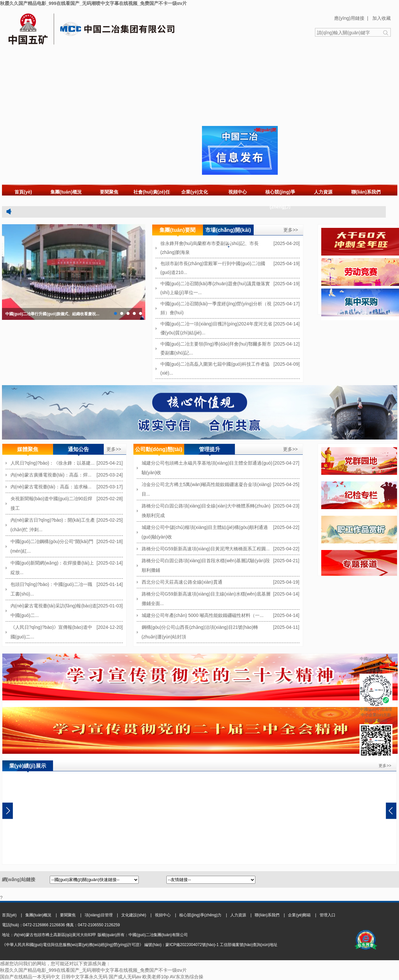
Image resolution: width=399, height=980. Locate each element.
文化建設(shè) (134, 915)
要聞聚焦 (109, 192)
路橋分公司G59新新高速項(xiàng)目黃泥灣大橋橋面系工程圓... (206, 549)
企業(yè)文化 (195, 192)
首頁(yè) (23, 192)
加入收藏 (382, 18)
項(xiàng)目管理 (99, 915)
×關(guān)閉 (265, 130)
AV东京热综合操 (186, 977)
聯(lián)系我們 (366, 192)
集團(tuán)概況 (66, 192)
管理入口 (328, 915)
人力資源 (323, 192)
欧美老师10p (155, 977)
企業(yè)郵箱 (299, 915)
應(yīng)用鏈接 (349, 18)
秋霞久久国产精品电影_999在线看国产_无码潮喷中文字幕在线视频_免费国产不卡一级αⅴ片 (93, 3)
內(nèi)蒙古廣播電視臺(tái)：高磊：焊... (51, 475)
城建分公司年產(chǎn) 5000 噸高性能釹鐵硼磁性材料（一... (203, 615)
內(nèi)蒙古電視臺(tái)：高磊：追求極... (51, 487)
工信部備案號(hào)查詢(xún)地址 (249, 945)
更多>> (291, 230)
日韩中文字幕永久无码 (84, 977)
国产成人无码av (125, 977)
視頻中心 (238, 192)
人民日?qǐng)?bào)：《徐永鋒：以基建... (53, 463)
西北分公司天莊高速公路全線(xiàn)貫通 (182, 582)
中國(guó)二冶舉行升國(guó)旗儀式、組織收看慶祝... (52, 314)
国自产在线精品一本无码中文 (30, 977)
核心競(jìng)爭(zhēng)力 (280, 199)
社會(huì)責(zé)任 (152, 192)
